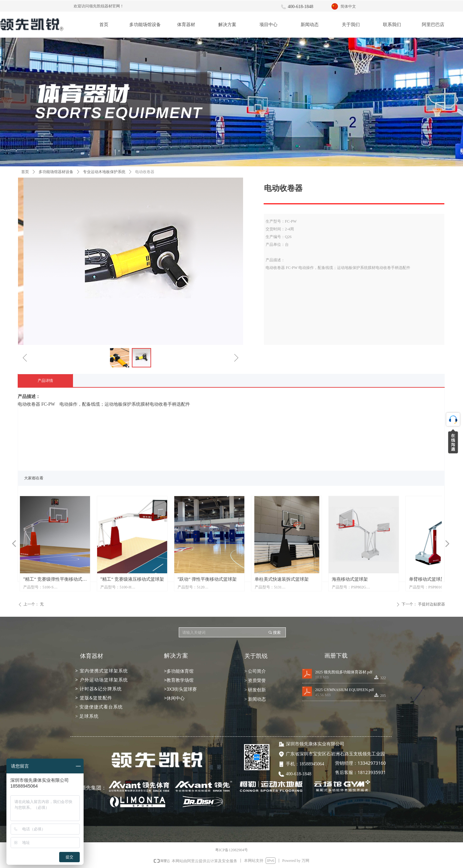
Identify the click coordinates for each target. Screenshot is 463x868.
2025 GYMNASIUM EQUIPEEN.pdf (345, 690)
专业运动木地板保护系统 (104, 172)
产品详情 (45, 381)
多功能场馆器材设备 (56, 172)
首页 (25, 172)
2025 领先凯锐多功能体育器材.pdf (344, 672)
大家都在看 (34, 478)
